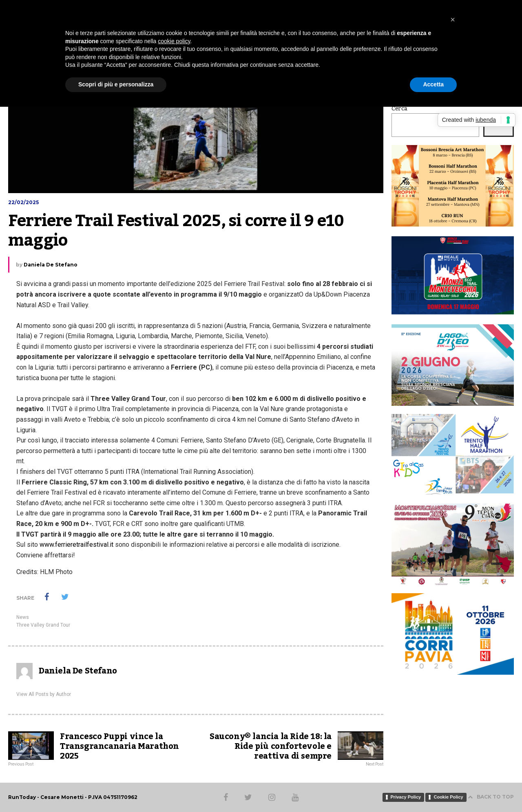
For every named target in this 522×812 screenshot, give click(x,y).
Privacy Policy (406, 797)
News (23, 617)
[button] (453, 20)
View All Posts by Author (44, 694)
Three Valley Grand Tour (43, 625)
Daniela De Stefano (51, 265)
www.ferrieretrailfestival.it (76, 545)
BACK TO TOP (491, 797)
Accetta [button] (433, 84)
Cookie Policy (448, 797)
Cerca (399, 109)
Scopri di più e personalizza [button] (116, 84)
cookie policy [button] (174, 41)
